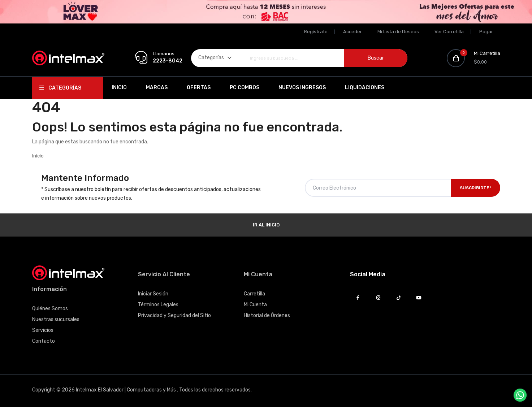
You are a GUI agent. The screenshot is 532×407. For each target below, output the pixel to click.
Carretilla (254, 294)
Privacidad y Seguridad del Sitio (174, 315)
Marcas (157, 88)
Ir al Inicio (266, 225)
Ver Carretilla (449, 32)
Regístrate (316, 32)
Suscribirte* (475, 188)
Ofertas (199, 88)
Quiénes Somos (50, 309)
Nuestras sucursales (56, 319)
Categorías (60, 88)
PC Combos (245, 88)
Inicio (119, 88)
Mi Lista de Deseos (398, 32)
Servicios (43, 330)
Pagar (486, 32)
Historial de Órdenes (267, 315)
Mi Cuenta (255, 305)
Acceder (352, 32)
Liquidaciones (365, 88)
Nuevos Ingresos (302, 88)
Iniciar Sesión (153, 294)
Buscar (376, 58)
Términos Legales (158, 305)
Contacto (44, 341)
